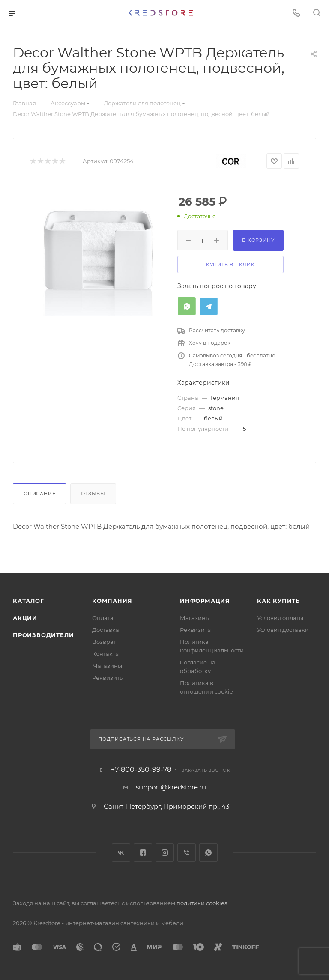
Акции (25, 618)
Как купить (278, 601)
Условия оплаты (280, 618)
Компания (112, 601)
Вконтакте (121, 853)
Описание (39, 494)
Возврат (104, 642)
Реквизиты (108, 678)
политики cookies (202, 903)
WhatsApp (208, 853)
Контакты (106, 654)
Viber (187, 853)
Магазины (107, 666)
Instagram (165, 853)
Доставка (106, 630)
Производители (43, 635)
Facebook (143, 853)
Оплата (103, 618)
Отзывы (93, 494)
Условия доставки (283, 630)
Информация (205, 601)
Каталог (28, 601)
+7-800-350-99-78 (141, 770)
